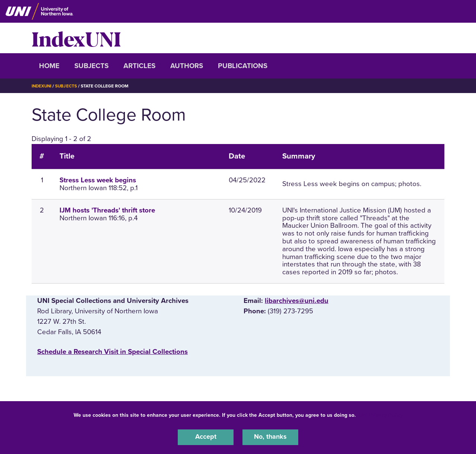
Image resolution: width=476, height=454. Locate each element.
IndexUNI (76, 38)
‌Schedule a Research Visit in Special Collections (112, 352)
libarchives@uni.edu (297, 301)
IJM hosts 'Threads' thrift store (107, 210)
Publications (243, 66)
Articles (139, 66)
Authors (187, 66)
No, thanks (270, 437)
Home (49, 66)
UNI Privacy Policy (381, 414)
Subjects (91, 66)
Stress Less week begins (98, 180)
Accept (206, 437)
